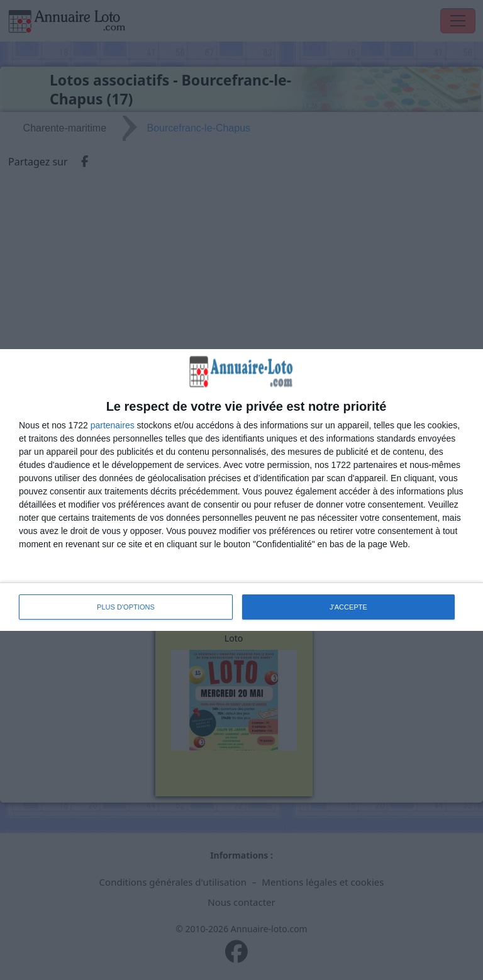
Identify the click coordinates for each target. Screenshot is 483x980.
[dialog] (241, 490)
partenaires (113, 425)
